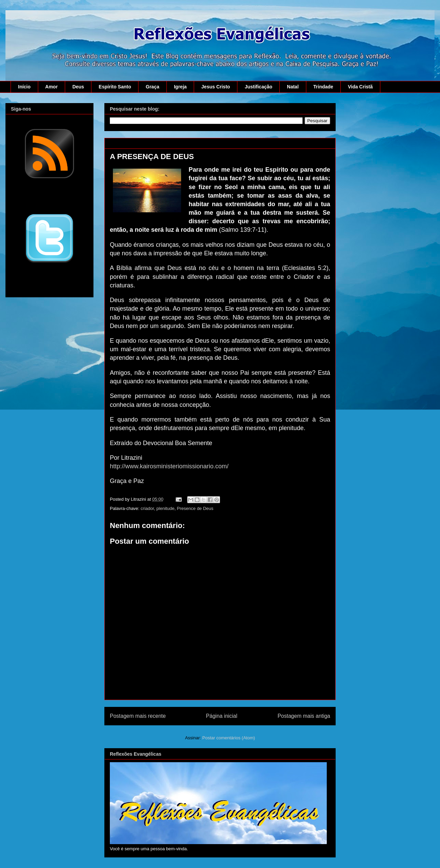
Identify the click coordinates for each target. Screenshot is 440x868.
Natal (293, 87)
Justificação (258, 87)
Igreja (180, 87)
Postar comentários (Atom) (229, 738)
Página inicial (222, 716)
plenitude (166, 508)
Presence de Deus (195, 508)
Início (24, 87)
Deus (78, 87)
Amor (52, 87)
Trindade (323, 87)
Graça (152, 87)
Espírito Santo (115, 87)
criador (147, 508)
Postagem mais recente (138, 716)
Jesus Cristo (216, 87)
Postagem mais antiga (304, 716)
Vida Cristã (360, 87)
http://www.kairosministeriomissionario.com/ (169, 466)
